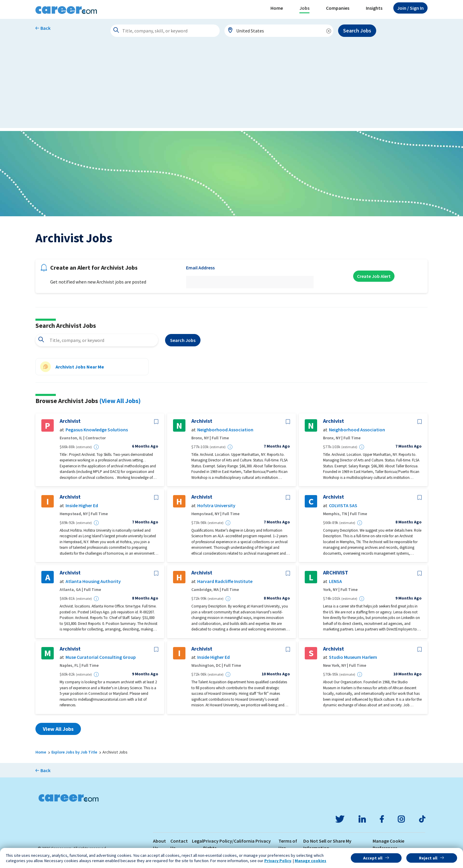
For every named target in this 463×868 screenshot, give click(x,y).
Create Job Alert (374, 276)
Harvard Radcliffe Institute (225, 581)
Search (183, 340)
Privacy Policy (278, 861)
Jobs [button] (304, 8)
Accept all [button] (373, 858)
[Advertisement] (231, 87)
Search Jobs (357, 31)
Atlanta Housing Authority (93, 581)
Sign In (410, 8)
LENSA (335, 581)
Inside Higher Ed (82, 506)
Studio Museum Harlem (353, 657)
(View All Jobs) (120, 401)
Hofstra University (216, 506)
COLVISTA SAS (343, 506)
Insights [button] (374, 8)
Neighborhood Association (225, 430)
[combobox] (279, 31)
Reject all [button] (428, 858)
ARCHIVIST (336, 573)
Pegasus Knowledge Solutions (97, 430)
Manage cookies (310, 861)
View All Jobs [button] (58, 729)
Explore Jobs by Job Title (74, 752)
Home (277, 8)
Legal (198, 841)
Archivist (70, 421)
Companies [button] (338, 8)
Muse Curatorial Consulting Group (101, 657)
